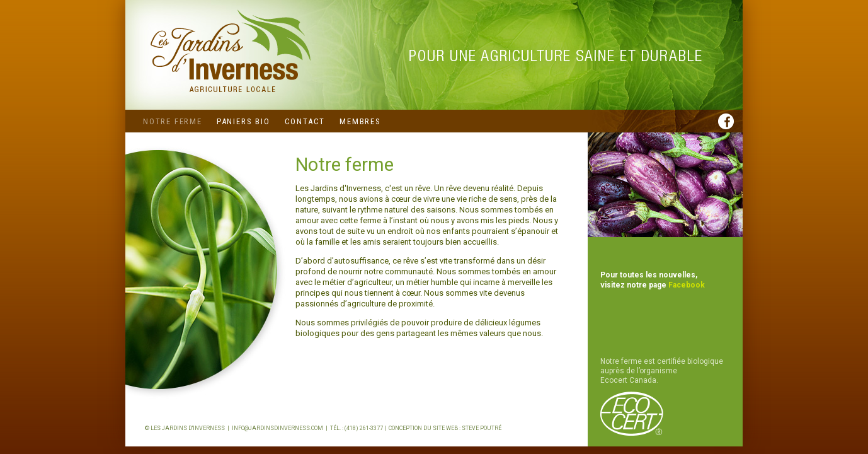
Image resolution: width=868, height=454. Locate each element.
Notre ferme (173, 121)
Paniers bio (243, 121)
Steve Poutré (482, 428)
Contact (305, 121)
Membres (360, 121)
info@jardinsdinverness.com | (281, 428)
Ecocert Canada (628, 380)
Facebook (687, 285)
